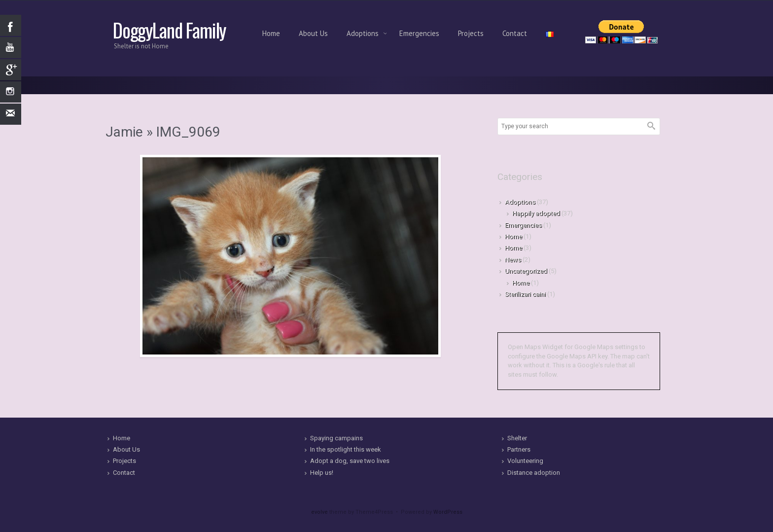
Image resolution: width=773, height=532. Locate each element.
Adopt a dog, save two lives (350, 461)
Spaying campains (336, 438)
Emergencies (419, 33)
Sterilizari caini (525, 294)
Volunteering (525, 461)
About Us (313, 33)
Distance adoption (534, 473)
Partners (519, 449)
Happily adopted (536, 213)
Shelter (517, 438)
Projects (471, 33)
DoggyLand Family (169, 30)
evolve (319, 512)
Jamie (124, 132)
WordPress (448, 512)
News (513, 260)
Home (271, 33)
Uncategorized (526, 271)
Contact (515, 33)
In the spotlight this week (346, 449)
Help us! (322, 473)
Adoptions (364, 33)
